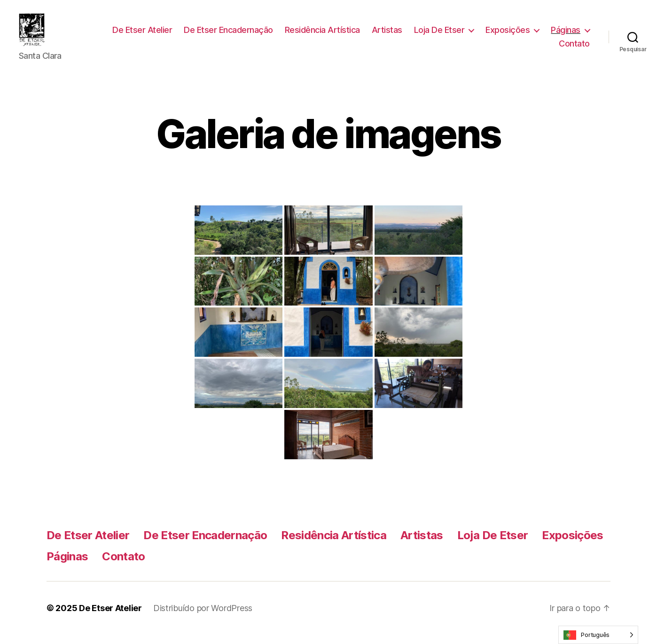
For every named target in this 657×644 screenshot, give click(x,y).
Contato (574, 48)
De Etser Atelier (193, 35)
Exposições (558, 35)
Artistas (437, 35)
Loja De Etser (490, 35)
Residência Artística (373, 35)
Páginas (523, 48)
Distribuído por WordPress (203, 617)
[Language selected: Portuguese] (598, 635)
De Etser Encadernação (279, 35)
